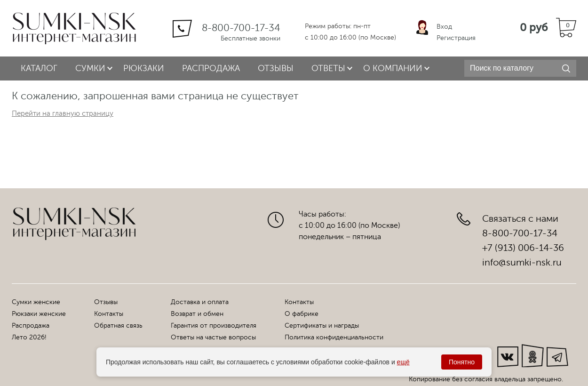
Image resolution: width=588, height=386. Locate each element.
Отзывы (276, 68)
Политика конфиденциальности (334, 337)
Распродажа (211, 68)
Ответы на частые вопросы (213, 337)
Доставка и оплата (200, 302)
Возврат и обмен (197, 314)
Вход (444, 27)
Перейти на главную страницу (63, 114)
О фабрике (302, 314)
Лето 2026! (29, 337)
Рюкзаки (144, 68)
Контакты (109, 314)
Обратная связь (118, 326)
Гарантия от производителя (214, 326)
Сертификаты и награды (322, 326)
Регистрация (456, 38)
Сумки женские (36, 302)
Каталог (39, 68)
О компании (393, 68)
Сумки (90, 68)
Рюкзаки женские (39, 314)
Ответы (328, 68)
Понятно (462, 362)
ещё (403, 362)
